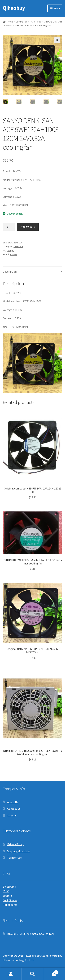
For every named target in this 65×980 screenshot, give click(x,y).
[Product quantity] (9, 227)
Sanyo (11, 250)
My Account (11, 974)
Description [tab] (10, 272)
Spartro (7, 896)
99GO (6, 891)
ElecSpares (9, 887)
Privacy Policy (15, 844)
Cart (51, 972)
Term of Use (14, 858)
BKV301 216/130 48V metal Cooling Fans (31, 934)
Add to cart (28, 227)
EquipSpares (10, 900)
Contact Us (14, 809)
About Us (13, 802)
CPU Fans (36, 22)
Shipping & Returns (19, 851)
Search (32, 974)
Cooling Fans (22, 22)
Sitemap (12, 815)
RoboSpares (10, 905)
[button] (57, 40)
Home (10, 22)
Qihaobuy (14, 8)
